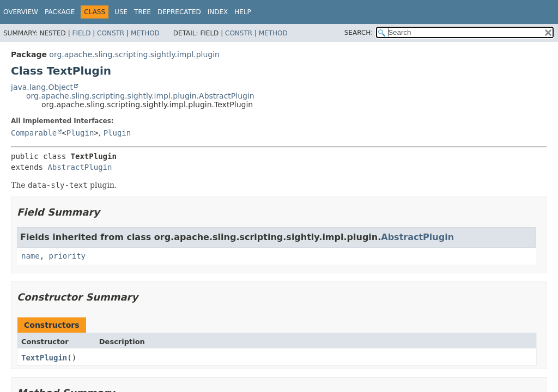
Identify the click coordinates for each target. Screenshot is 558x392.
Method (145, 33)
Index (218, 12)
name (31, 256)
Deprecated (179, 12)
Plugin (80, 133)
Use (121, 12)
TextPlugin (44, 358)
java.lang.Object (42, 87)
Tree (142, 12)
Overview (21, 12)
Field (81, 33)
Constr (111, 33)
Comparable (34, 133)
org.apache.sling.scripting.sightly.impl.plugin (134, 54)
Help (243, 12)
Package (60, 12)
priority (67, 256)
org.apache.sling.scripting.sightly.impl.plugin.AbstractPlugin (140, 96)
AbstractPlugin (80, 167)
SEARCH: (359, 33)
